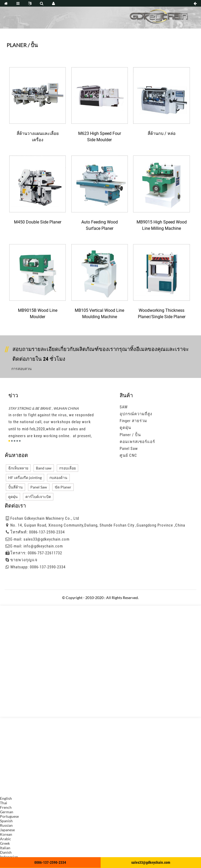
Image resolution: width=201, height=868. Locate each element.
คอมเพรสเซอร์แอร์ (137, 442)
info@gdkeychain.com (43, 546)
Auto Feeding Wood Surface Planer (100, 225)
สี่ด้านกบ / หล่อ (162, 133)
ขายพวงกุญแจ (24, 560)
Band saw (44, 468)
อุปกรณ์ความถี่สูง (136, 414)
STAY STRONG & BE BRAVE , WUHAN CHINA (44, 408)
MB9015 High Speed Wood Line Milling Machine (162, 225)
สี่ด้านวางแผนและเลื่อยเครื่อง (38, 137)
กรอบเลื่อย (67, 468)
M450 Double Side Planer (38, 222)
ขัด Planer (63, 487)
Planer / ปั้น (130, 435)
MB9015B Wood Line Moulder (38, 314)
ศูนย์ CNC (128, 455)
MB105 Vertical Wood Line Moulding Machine (99, 314)
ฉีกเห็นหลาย (18, 468)
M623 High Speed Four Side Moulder (100, 137)
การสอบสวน (22, 369)
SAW (124, 407)
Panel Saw (129, 449)
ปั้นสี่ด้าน (15, 487)
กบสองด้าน (58, 478)
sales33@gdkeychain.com (46, 539)
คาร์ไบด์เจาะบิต (38, 497)
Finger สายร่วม (133, 421)
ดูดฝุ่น (125, 428)
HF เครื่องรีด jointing (25, 478)
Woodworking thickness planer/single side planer (162, 314)
